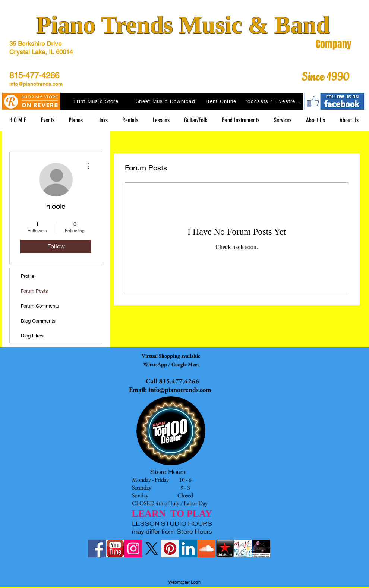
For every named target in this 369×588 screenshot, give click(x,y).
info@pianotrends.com (36, 84)
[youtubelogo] (115, 548)
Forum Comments (40, 306)
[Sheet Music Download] (166, 101)
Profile (28, 276)
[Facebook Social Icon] (97, 548)
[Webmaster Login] (184, 582)
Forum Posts (34, 291)
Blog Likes (32, 336)
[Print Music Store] (97, 101)
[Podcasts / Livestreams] (274, 101)
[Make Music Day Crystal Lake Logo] (243, 548)
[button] (102, 120)
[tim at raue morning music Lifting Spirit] (261, 548)
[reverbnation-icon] (225, 548)
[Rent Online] (222, 101)
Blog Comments (38, 321)
